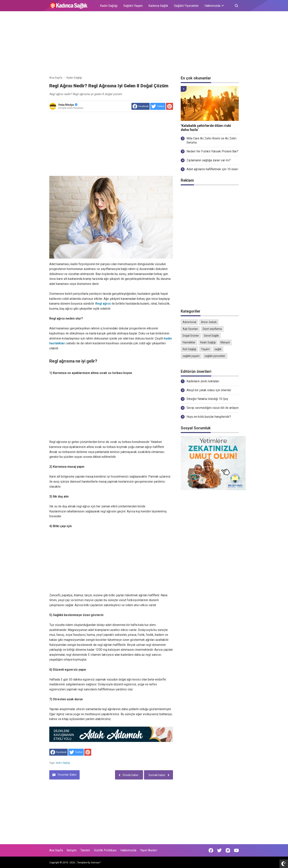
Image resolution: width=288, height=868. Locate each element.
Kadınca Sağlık (158, 6)
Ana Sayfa (56, 850)
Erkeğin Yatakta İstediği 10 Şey (207, 399)
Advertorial (189, 322)
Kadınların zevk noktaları (203, 381)
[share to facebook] (141, 106)
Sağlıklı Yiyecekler (186, 6)
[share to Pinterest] (170, 106)
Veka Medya (68, 105)
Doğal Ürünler (191, 336)
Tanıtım (85, 850)
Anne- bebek (209, 322)
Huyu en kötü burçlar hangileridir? (209, 417)
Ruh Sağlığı (189, 349)
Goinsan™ (96, 863)
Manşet (225, 342)
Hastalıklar (189, 342)
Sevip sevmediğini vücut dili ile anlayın (213, 408)
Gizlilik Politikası (105, 850)
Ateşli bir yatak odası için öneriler (209, 390)
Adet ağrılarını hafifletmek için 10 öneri (212, 169)
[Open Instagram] (228, 850)
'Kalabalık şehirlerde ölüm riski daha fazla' (206, 128)
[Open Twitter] (219, 850)
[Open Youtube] (236, 850)
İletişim (72, 850)
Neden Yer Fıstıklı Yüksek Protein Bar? (212, 151)
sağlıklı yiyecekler (215, 356)
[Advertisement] (144, 44)
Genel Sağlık (211, 336)
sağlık (218, 349)
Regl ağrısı (103, 304)
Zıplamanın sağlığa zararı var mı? (209, 160)
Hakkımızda (128, 850)
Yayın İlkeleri (149, 850)
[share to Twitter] (158, 106)
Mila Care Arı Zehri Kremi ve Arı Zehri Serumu (211, 140)
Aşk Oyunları (190, 329)
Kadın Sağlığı (109, 6)
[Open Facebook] (211, 850)
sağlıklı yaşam (191, 356)
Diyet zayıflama (212, 329)
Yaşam (205, 349)
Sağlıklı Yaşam (133, 6)
